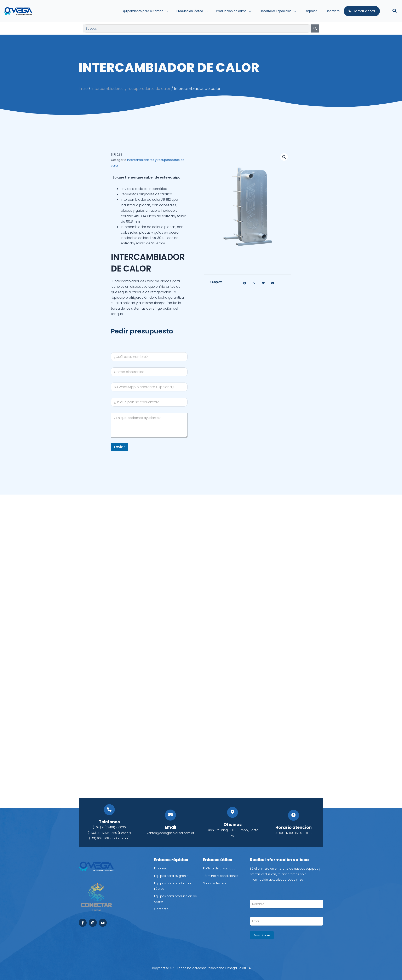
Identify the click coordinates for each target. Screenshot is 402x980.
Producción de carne (234, 11)
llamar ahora (362, 11)
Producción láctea (192, 11)
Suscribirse (262, 935)
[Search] (315, 28)
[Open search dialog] (395, 11)
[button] (284, 157)
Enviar (119, 447)
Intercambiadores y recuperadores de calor (133, 89)
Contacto (333, 11)
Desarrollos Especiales (278, 11)
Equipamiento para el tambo (145, 11)
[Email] (171, 815)
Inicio (83, 89)
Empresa (311, 11)
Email (170, 827)
